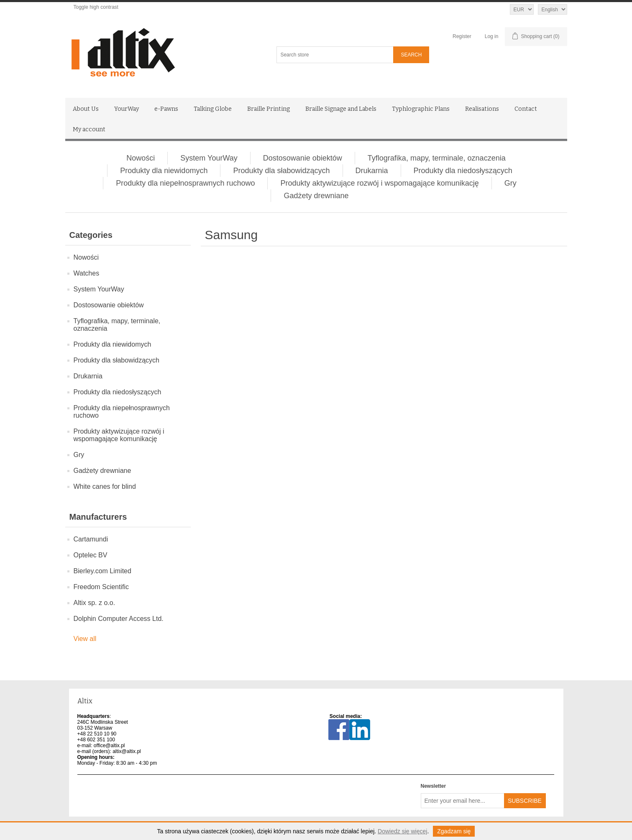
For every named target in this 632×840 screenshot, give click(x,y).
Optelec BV (91, 555)
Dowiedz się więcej (402, 831)
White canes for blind (105, 486)
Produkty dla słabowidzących (281, 171)
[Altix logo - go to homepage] (160, 53)
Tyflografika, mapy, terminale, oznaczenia (437, 158)
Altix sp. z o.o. (95, 603)
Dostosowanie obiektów (303, 158)
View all (85, 639)
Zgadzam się (454, 831)
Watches (87, 273)
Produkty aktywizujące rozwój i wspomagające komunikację (379, 183)
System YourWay (209, 158)
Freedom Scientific (101, 587)
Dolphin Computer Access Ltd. (119, 619)
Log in (492, 36)
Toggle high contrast (96, 7)
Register (462, 36)
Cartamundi (91, 539)
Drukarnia (372, 171)
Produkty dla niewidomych (164, 171)
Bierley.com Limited (102, 571)
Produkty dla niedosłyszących (463, 171)
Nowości (141, 158)
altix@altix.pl (127, 751)
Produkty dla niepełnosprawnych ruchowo (185, 183)
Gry (510, 183)
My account (89, 129)
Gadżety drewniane (316, 196)
